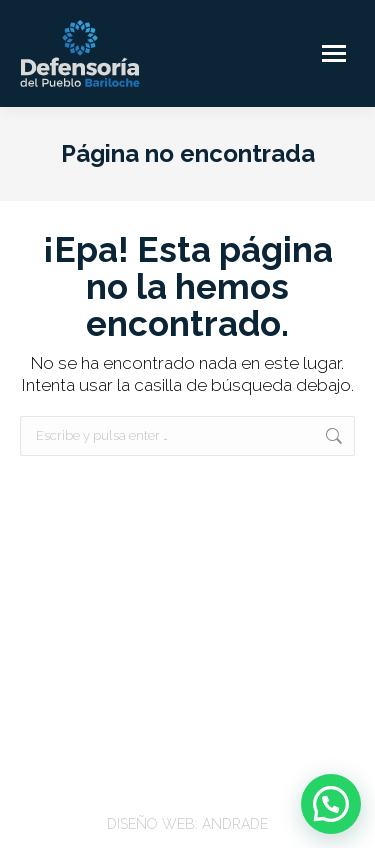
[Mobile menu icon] (334, 53)
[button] (331, 804)
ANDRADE (235, 824)
